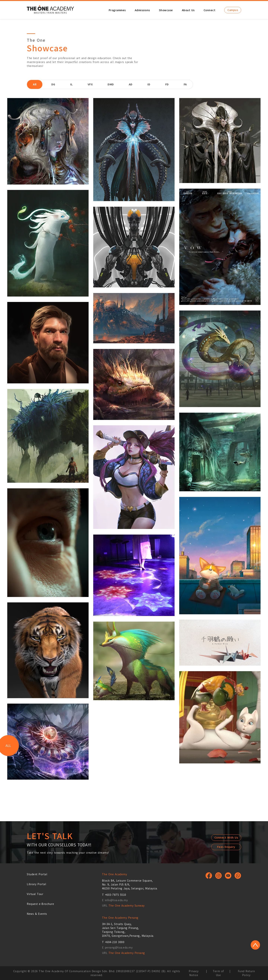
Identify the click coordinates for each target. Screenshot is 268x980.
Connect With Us (226, 838)
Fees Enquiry (226, 847)
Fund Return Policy (246, 973)
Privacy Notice (194, 973)
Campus (233, 10)
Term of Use (218, 973)
